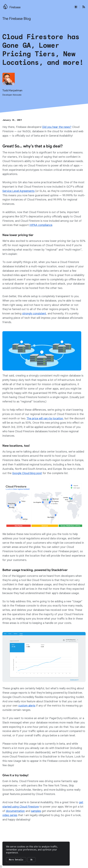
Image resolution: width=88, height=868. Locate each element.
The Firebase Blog (17, 19)
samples (36, 811)
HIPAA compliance (41, 225)
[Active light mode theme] (76, 7)
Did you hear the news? (57, 127)
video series (10, 815)
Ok (31, 860)
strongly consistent (34, 314)
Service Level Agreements (18, 191)
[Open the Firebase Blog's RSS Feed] (83, 7)
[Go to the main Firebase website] (5, 6)
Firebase (15, 7)
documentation (15, 811)
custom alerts (27, 706)
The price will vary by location (45, 418)
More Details (16, 860)
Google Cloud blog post (27, 473)
